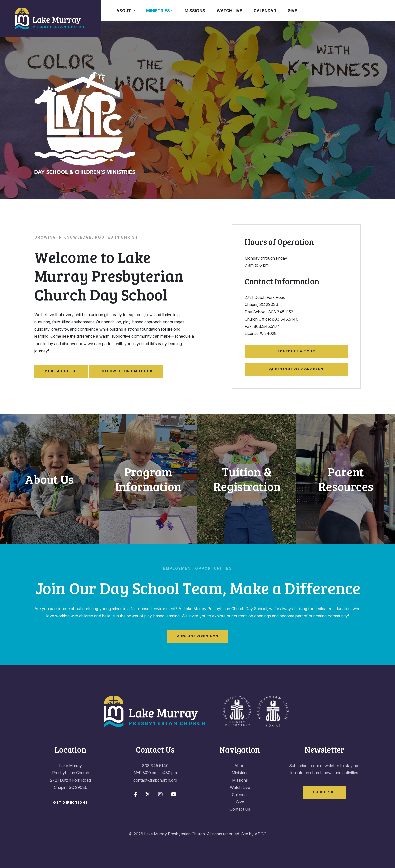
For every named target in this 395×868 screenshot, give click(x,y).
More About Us (61, 371)
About (124, 11)
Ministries (158, 11)
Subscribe (325, 792)
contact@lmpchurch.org (155, 780)
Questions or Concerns (296, 369)
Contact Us (240, 809)
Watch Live (229, 11)
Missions (195, 11)
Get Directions (71, 802)
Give (292, 11)
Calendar (265, 11)
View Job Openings (198, 636)
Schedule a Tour (296, 351)
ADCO (261, 834)
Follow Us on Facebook (126, 371)
